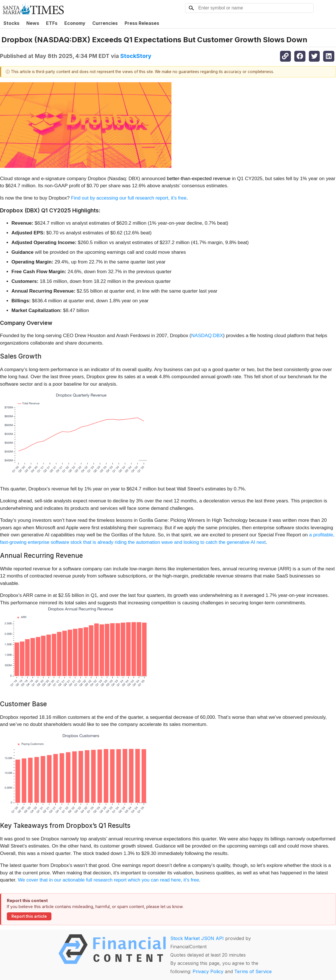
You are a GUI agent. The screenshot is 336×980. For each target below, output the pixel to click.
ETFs (52, 23)
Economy (75, 23)
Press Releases (142, 23)
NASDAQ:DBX (207, 336)
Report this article (29, 916)
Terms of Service (253, 971)
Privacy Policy (208, 971)
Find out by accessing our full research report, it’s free (129, 198)
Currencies (105, 23)
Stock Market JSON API (197, 938)
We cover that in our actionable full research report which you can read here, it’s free (108, 880)
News (33, 23)
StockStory (136, 56)
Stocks (11, 23)
